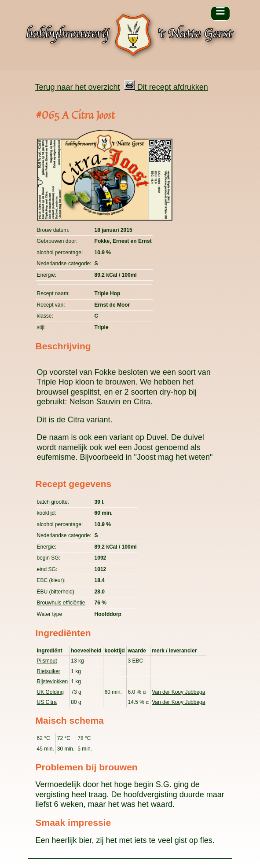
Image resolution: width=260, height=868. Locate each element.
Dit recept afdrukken (166, 87)
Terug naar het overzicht (78, 87)
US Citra (47, 702)
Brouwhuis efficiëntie (61, 603)
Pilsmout (47, 661)
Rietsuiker (49, 671)
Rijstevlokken (53, 681)
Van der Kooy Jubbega (178, 692)
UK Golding (50, 692)
